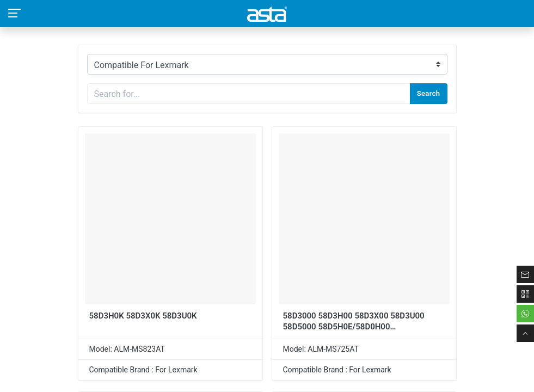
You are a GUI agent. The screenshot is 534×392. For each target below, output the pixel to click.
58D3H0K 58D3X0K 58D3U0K (143, 316)
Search (429, 93)
